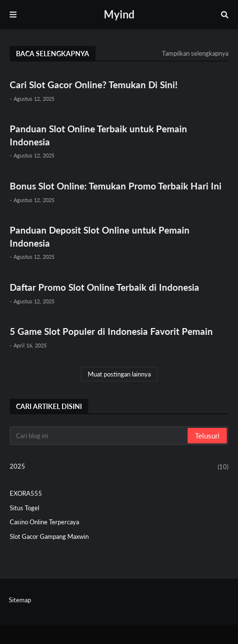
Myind (119, 14)
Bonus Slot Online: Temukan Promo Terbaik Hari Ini (116, 186)
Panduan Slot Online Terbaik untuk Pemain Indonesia (98, 135)
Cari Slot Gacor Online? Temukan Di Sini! (94, 85)
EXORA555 (26, 493)
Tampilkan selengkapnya (195, 53)
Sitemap (20, 600)
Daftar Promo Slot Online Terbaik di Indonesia (104, 287)
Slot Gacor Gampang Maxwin (49, 536)
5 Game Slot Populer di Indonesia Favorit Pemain (111, 331)
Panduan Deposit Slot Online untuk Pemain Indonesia (100, 236)
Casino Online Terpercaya (44, 522)
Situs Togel (24, 508)
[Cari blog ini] (99, 436)
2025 (119, 467)
